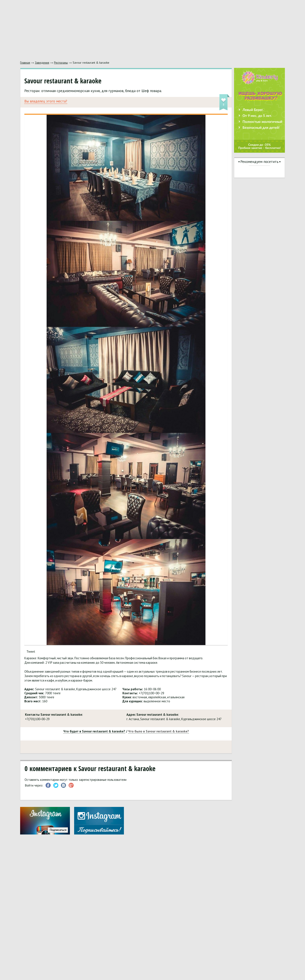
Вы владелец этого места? (46, 101)
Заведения (42, 63)
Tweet (31, 652)
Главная (25, 63)
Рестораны (61, 63)
